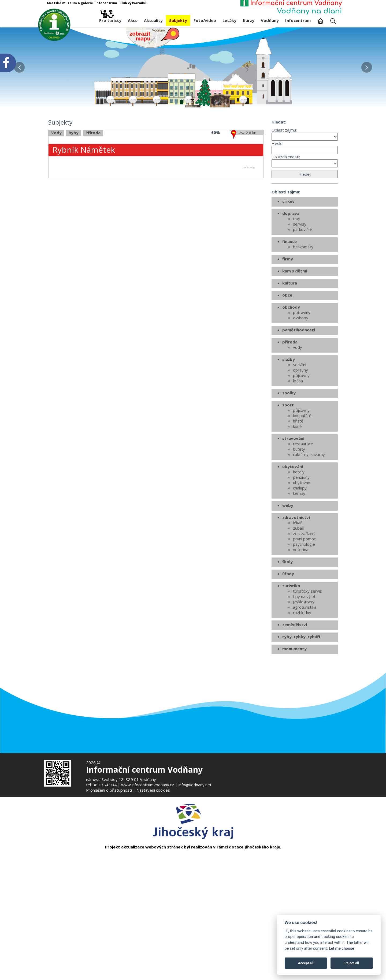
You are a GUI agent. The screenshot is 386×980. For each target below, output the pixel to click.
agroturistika (305, 664)
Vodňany (270, 20)
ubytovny (302, 540)
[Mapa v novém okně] (153, 37)
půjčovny (301, 433)
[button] (367, 66)
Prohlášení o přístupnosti (109, 790)
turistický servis (307, 648)
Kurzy (249, 20)
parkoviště (303, 287)
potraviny (302, 370)
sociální (300, 422)
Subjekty (178, 20)
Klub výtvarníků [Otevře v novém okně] (133, 3)
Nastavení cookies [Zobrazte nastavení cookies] (153, 790)
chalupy (300, 545)
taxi (296, 276)
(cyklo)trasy (304, 659)
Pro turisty (110, 19)
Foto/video (205, 20)
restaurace (303, 501)
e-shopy (301, 375)
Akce (133, 20)
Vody (56, 190)
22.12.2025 (249, 225)
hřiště (298, 478)
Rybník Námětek (84, 207)
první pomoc (304, 596)
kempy (299, 551)
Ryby (74, 190)
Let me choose (342, 949)
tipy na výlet (304, 654)
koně (297, 484)
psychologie (304, 601)
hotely (299, 529)
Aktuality (153, 20)
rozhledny (302, 670)
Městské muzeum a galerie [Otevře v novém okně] (70, 3)
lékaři (298, 580)
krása (298, 438)
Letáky (229, 20)
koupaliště (302, 473)
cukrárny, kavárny (309, 512)
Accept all (306, 963)
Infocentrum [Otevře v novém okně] (106, 3)
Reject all (352, 963)
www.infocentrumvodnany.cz (148, 785)
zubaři (299, 585)
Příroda (93, 190)
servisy (300, 281)
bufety (299, 506)
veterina (301, 607)
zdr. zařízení (304, 591)
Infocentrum (298, 20)
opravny (300, 427)
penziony (301, 534)
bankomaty (303, 304)
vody (298, 405)
